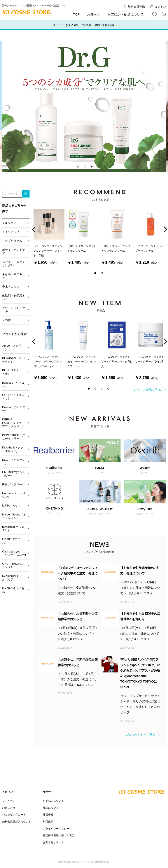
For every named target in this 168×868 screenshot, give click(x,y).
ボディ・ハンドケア (14, 251)
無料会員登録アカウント (17, 822)
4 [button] (99, 168)
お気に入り (9, 808)
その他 (6, 320)
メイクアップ (11, 232)
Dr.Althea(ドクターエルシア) (13, 449)
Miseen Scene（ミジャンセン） (14, 516)
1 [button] (80, 168)
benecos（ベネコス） (13, 384)
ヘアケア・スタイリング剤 (14, 264)
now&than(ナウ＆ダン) (13, 528)
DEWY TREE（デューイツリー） (13, 437)
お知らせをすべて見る (140, 735)
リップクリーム (12, 241)
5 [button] (106, 168)
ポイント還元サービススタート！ (84, 25)
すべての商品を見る (147, 390)
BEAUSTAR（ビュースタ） (14, 360)
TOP (76, 14)
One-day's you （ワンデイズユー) (14, 553)
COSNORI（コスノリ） (13, 397)
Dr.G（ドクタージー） (14, 461)
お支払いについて (53, 801)
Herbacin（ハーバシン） (14, 495)
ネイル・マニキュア (14, 276)
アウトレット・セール (14, 310)
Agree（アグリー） (12, 347)
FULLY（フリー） (14, 484)
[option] (84, 106)
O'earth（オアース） (12, 541)
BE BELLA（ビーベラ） (13, 372)
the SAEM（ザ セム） (13, 590)
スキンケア (9, 223)
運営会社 (48, 815)
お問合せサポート (53, 842)
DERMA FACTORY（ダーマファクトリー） (14, 423)
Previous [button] (34, 229)
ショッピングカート (14, 815)
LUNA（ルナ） (12, 505)
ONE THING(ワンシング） (13, 565)
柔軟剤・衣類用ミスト (14, 297)
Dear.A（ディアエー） (14, 409)
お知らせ (94, 14)
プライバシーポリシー (56, 829)
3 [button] (93, 168)
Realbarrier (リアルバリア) (13, 578)
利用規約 (48, 822)
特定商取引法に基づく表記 (59, 835)
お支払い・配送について (126, 14)
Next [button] (166, 229)
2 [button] (86, 168)
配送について (51, 808)
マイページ (9, 801)
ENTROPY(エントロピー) (14, 474)
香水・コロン (11, 287)
